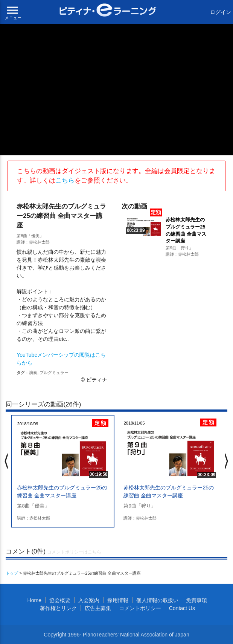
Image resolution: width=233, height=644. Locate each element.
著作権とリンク (58, 608)
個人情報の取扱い (157, 600)
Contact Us (182, 608)
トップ (12, 573)
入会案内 (89, 600)
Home (34, 600)
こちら (65, 180)
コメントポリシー (140, 608)
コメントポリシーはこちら (74, 552)
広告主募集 (98, 608)
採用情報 (118, 600)
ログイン (221, 12)
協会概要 (60, 600)
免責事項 (196, 600)
